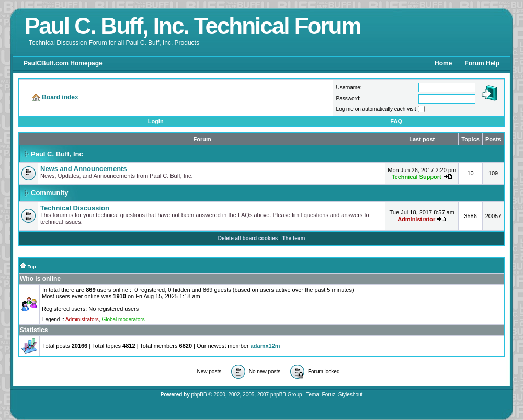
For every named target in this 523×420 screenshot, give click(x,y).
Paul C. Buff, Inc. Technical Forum (193, 26)
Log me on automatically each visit (376, 109)
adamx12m (265, 346)
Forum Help (482, 63)
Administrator (416, 219)
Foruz (329, 395)
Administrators (82, 319)
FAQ (396, 121)
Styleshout (351, 395)
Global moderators (123, 319)
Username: (349, 88)
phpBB (199, 395)
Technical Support (417, 177)
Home (443, 63)
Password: (349, 99)
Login (156, 121)
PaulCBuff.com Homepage (63, 63)
